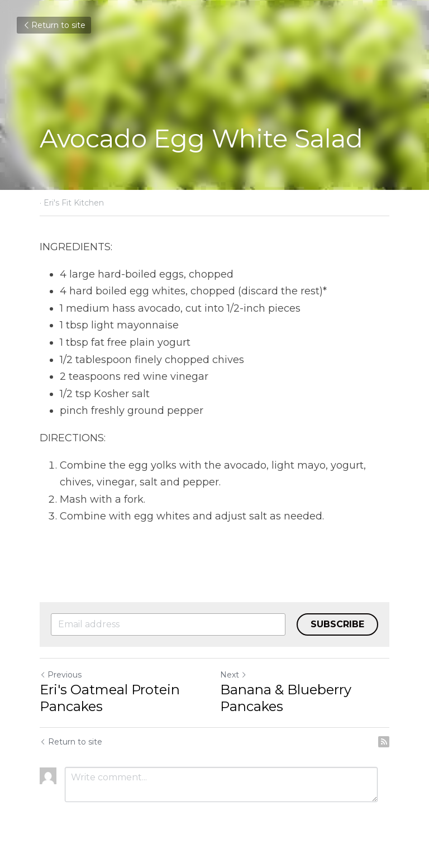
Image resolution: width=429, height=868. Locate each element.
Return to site (54, 25)
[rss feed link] (384, 742)
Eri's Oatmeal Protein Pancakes (110, 698)
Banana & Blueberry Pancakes (286, 698)
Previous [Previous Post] (61, 675)
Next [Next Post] (233, 675)
